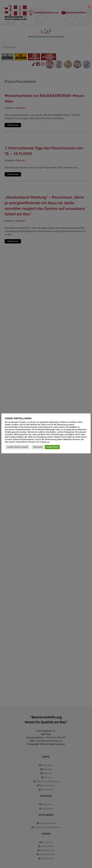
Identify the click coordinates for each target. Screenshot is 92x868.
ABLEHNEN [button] (38, 447)
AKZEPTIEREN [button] (52, 447)
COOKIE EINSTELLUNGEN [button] (17, 447)
